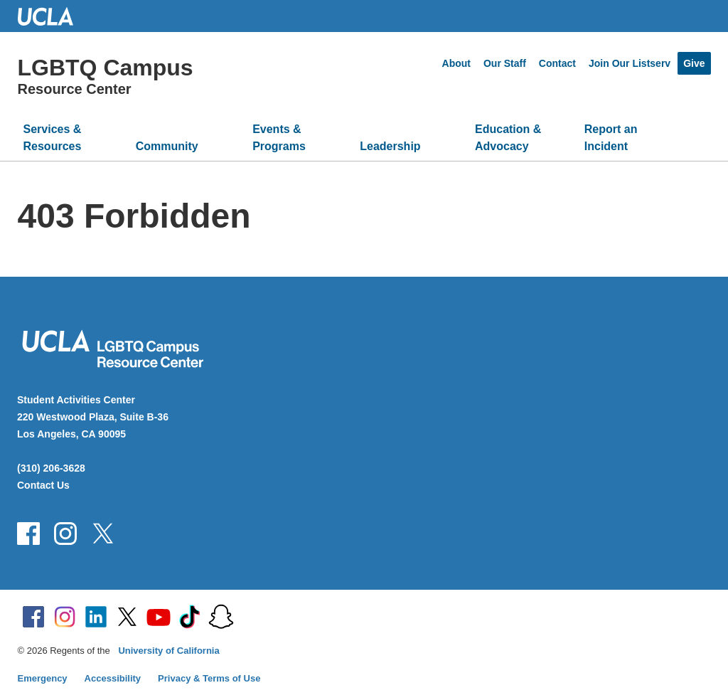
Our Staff (505, 63)
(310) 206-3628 (51, 468)
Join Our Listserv (630, 63)
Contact (557, 63)
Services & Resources (53, 138)
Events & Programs (279, 138)
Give (694, 63)
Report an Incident (611, 138)
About (456, 63)
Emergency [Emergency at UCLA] (43, 678)
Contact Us (43, 485)
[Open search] (694, 144)
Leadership (390, 146)
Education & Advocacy (508, 138)
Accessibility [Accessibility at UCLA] (113, 678)
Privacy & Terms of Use (209, 678)
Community (167, 146)
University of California (168, 651)
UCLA (52, 16)
